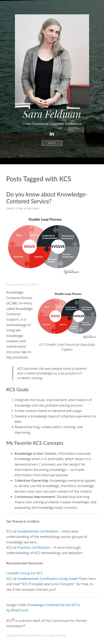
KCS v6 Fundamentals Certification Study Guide (42, 579)
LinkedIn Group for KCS (24, 573)
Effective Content (23, 209)
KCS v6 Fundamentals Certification (32, 531)
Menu (52, 143)
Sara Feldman (52, 114)
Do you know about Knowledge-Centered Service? (47, 198)
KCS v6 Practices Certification (28, 548)
